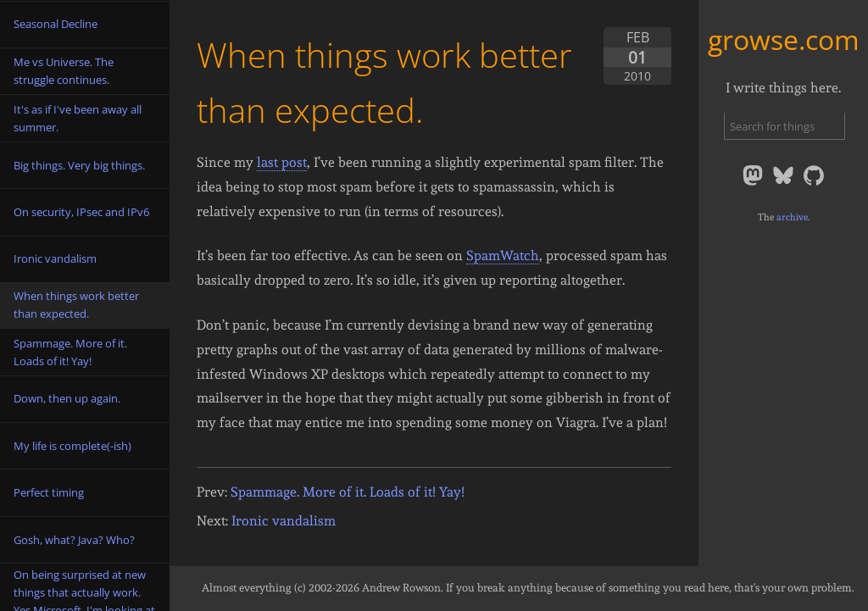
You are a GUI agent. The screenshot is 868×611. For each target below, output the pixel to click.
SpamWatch (503, 256)
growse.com (784, 39)
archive (792, 217)
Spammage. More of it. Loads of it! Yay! (348, 492)
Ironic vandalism (284, 521)
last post (282, 162)
